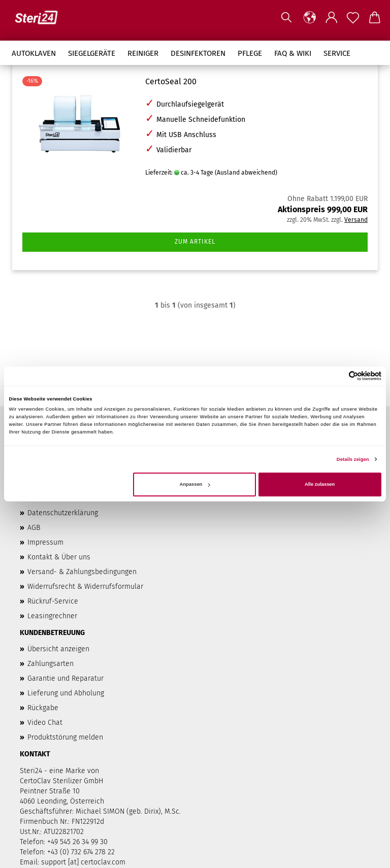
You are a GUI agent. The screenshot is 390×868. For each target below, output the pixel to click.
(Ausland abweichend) (246, 173)
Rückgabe (43, 708)
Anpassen (195, 484)
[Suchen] (286, 18)
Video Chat (45, 723)
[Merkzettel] (353, 18)
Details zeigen (353, 459)
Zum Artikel (195, 242)
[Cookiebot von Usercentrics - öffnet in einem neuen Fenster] (337, 376)
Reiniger (143, 53)
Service (337, 53)
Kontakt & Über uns (59, 557)
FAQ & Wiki (293, 53)
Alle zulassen (320, 484)
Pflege (250, 53)
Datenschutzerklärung (63, 513)
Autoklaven (34, 53)
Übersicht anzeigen (58, 649)
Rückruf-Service (53, 601)
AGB (34, 528)
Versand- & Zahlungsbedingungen (82, 572)
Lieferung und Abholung (66, 693)
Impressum (45, 542)
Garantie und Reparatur (66, 678)
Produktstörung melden (65, 737)
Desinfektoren (198, 53)
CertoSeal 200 (171, 81)
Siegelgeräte (92, 53)
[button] (310, 18)
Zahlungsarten (51, 664)
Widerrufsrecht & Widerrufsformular (85, 587)
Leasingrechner (52, 616)
